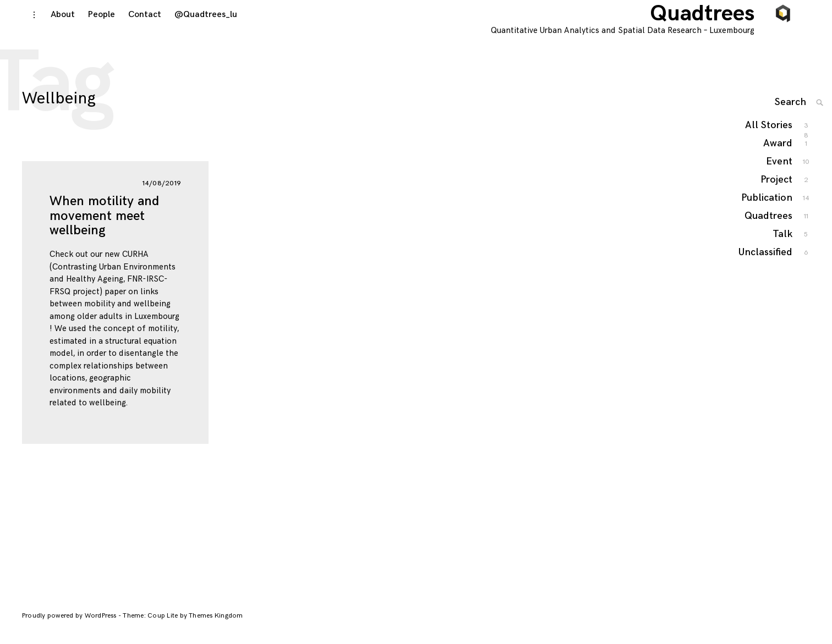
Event (780, 177)
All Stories (769, 142)
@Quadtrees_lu (194, 28)
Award (778, 159)
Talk (783, 250)
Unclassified (766, 268)
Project (777, 196)
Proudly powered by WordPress (70, 625)
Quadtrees (716, 27)
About (51, 28)
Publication (767, 214)
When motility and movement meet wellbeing (105, 225)
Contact (133, 28)
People (90, 28)
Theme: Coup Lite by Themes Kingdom (183, 625)
